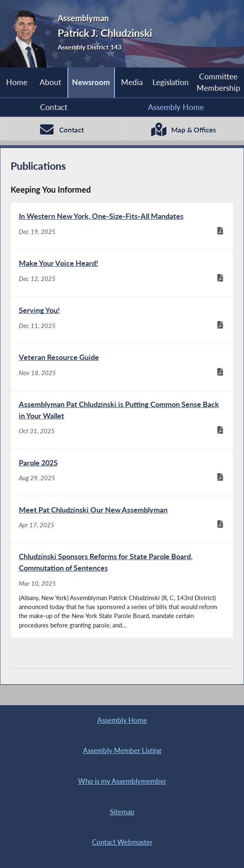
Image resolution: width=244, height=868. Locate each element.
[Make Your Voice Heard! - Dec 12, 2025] (122, 273)
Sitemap (122, 812)
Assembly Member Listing (122, 751)
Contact (54, 107)
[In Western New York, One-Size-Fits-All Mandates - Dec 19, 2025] (122, 226)
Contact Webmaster (122, 842)
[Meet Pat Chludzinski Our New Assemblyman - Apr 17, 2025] (122, 519)
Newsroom (91, 82)
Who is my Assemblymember (122, 781)
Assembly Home (176, 107)
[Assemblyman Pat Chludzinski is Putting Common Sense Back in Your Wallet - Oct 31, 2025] (122, 420)
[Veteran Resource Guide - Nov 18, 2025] (122, 367)
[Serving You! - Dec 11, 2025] (122, 320)
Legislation (171, 82)
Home (17, 82)
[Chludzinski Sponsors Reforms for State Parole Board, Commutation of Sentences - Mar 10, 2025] (122, 590)
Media (132, 82)
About (50, 82)
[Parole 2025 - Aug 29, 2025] (122, 472)
